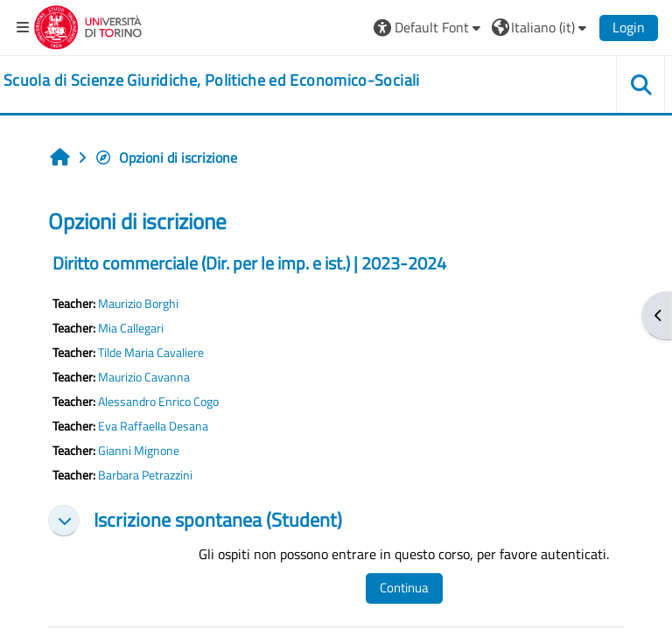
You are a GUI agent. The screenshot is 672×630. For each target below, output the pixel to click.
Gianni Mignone (139, 451)
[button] (429, 27)
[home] (212, 80)
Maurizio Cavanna (144, 377)
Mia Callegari (131, 328)
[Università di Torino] (88, 25)
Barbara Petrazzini (145, 475)
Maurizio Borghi (138, 304)
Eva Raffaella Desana (153, 426)
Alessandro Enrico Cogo (158, 402)
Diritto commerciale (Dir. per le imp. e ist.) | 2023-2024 (249, 263)
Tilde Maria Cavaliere (151, 353)
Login (629, 27)
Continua (404, 588)
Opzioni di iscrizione (166, 157)
